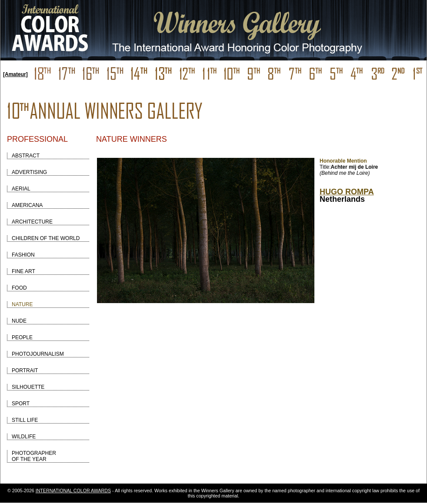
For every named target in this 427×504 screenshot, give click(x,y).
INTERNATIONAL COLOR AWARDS (73, 491)
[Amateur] (15, 74)
